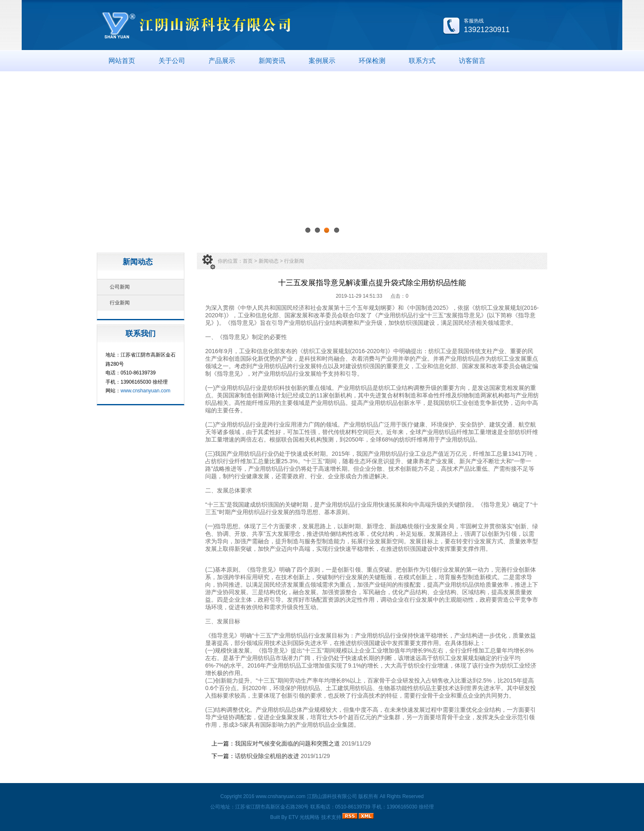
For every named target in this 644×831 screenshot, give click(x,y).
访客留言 (472, 61)
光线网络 (309, 817)
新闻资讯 (272, 61)
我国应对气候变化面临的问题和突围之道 (287, 743)
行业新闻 (120, 303)
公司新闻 (120, 287)
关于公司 (172, 61)
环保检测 (372, 61)
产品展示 (222, 61)
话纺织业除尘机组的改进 (267, 756)
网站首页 (122, 61)
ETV (293, 817)
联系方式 (422, 61)
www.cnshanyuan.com (145, 391)
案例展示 (322, 61)
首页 (248, 261)
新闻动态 (269, 261)
